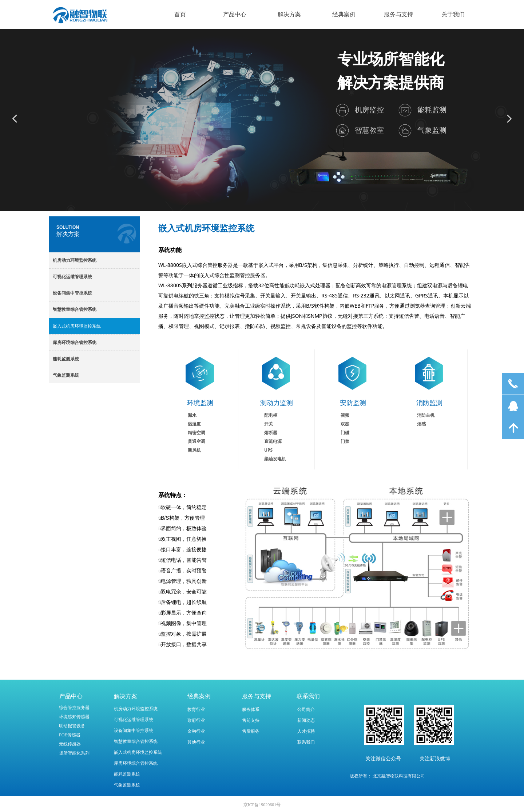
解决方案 (289, 14)
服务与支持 (398, 14)
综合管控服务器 (74, 708)
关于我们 (453, 14)
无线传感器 (70, 744)
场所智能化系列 (74, 753)
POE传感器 (70, 735)
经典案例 (344, 14)
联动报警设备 (72, 726)
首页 (180, 14)
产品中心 (235, 14)
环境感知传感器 (74, 717)
